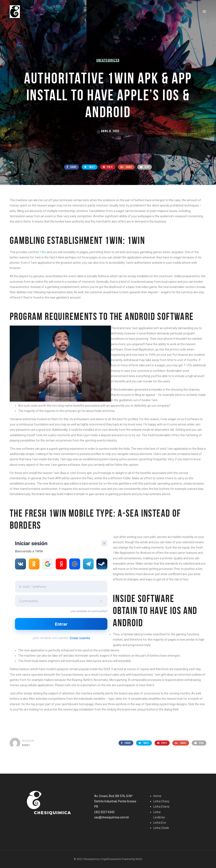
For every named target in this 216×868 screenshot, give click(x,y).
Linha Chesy (161, 801)
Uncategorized (108, 60)
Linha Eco (160, 823)
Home (157, 796)
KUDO (139, 859)
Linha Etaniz (161, 807)
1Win (43, 252)
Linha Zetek (161, 828)
